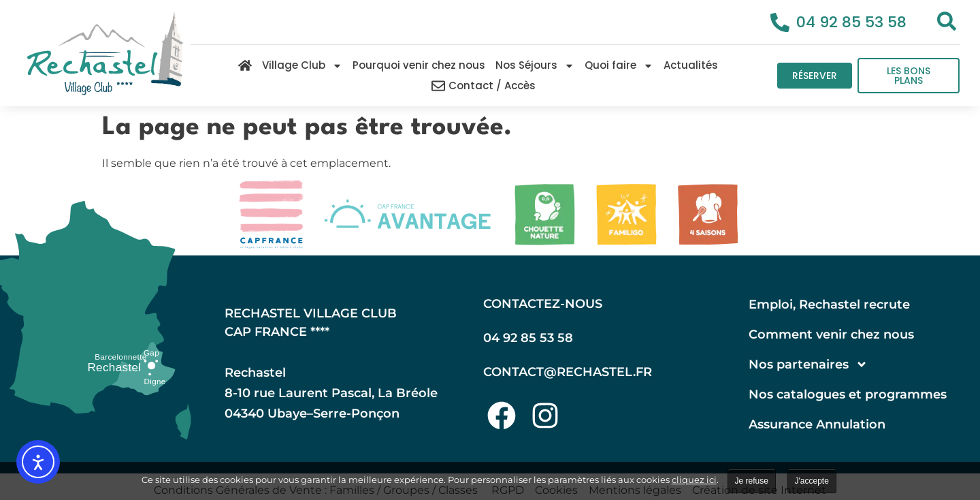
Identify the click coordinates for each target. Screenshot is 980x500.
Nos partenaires (808, 364)
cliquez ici (694, 480)
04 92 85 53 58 (851, 22)
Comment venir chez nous (831, 334)
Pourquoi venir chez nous (419, 65)
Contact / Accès (484, 85)
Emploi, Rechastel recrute (829, 304)
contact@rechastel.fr (568, 372)
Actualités (691, 65)
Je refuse (752, 481)
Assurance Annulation (817, 424)
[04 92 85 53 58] (780, 22)
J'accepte (812, 481)
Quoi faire (619, 65)
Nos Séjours (535, 65)
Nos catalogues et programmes (848, 394)
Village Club (302, 65)
